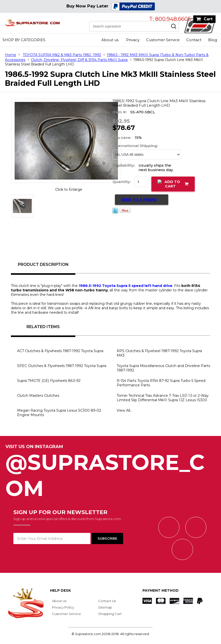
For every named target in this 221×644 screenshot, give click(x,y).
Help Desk (60, 590)
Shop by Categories (24, 40)
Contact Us (107, 601)
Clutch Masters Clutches (38, 396)
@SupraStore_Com (110, 473)
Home (11, 55)
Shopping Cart (110, 614)
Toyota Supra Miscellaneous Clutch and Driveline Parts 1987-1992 (163, 368)
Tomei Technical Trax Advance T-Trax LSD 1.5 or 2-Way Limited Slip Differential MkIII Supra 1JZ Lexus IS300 (163, 398)
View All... (124, 410)
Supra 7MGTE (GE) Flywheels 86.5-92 (49, 381)
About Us (59, 601)
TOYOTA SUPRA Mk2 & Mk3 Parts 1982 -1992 (62, 55)
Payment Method (161, 590)
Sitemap (105, 607)
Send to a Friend (139, 200)
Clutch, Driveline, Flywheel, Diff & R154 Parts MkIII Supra (79, 60)
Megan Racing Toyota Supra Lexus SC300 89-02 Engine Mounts (59, 413)
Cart (208, 19)
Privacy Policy (63, 607)
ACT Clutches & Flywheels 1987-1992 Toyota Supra (60, 351)
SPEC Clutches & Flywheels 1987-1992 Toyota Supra (62, 366)
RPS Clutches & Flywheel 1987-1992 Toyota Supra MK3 (159, 353)
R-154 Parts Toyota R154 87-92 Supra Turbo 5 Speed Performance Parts (161, 383)
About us (110, 40)
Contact (194, 40)
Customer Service (163, 40)
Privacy (133, 40)
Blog (213, 40)
